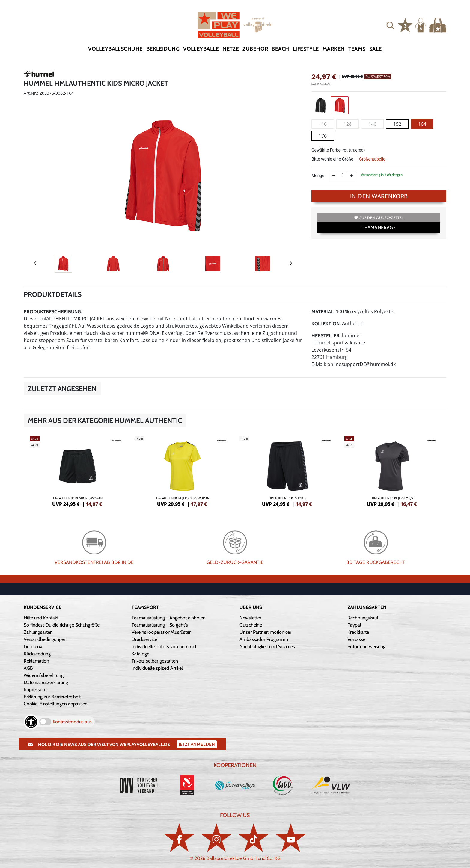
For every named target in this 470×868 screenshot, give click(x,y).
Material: (323, 312)
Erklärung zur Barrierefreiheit (52, 697)
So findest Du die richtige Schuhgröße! (62, 625)
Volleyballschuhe (115, 49)
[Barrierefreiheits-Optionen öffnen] (31, 722)
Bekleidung (163, 49)
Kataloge (140, 654)
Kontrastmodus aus (72, 722)
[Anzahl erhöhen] (352, 176)
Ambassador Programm (264, 639)
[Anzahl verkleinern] (334, 176)
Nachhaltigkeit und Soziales (267, 647)
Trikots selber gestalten (155, 661)
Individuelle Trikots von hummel (164, 647)
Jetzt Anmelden (197, 744)
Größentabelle (372, 159)
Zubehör (255, 49)
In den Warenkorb (379, 196)
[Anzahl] (343, 176)
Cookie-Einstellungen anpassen (56, 704)
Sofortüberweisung (366, 647)
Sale (376, 49)
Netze (231, 49)
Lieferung (33, 647)
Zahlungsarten (38, 632)
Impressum (35, 690)
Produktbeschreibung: (53, 312)
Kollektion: (326, 324)
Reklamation (36, 661)
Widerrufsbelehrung (44, 675)
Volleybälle (201, 49)
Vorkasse (356, 639)
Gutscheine (251, 625)
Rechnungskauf (363, 618)
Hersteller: (326, 336)
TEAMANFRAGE (379, 227)
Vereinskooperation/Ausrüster (161, 632)
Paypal (354, 625)
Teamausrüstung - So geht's (160, 625)
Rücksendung (37, 654)
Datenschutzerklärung (46, 682)
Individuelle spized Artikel (157, 668)
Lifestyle (306, 49)
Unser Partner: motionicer (265, 632)
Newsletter (250, 618)
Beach (280, 49)
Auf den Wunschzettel (379, 218)
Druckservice (144, 639)
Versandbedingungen (45, 639)
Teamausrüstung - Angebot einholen (169, 618)
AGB (28, 668)
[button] (390, 25)
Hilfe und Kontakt (41, 618)
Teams (357, 49)
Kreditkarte (358, 632)
